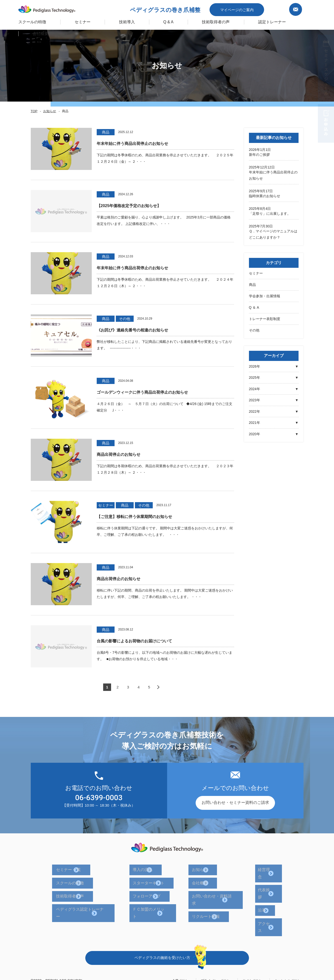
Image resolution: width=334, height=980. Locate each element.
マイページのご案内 (254, 8)
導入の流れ (150, 868)
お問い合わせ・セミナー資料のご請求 (235, 803)
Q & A (159, 21)
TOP (34, 111)
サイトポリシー (248, 944)
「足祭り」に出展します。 (270, 213)
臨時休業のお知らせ (265, 195)
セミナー (256, 272)
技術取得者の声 (206, 21)
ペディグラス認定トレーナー (93, 896)
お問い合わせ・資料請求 (217, 887)
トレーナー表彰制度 (265, 318)
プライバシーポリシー (207, 944)
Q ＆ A (254, 306)
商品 (252, 284)
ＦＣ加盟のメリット (158, 896)
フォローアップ (154, 887)
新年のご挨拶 (259, 155)
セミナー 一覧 (80, 868)
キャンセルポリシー (287, 944)
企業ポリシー (167, 944)
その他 (254, 329)
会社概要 (203, 877)
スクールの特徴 (26, 21)
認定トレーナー (260, 21)
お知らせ (48, 111)
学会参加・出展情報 (265, 295)
